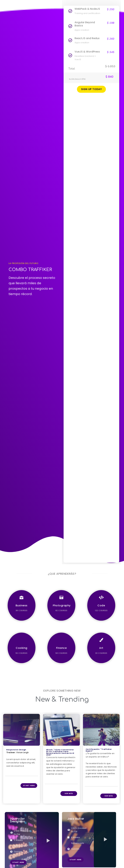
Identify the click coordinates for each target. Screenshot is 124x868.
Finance (61, 648)
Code (101, 605)
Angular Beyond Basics (85, 24)
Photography (62, 605)
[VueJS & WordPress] (70, 56)
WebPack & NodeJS (87, 9)
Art (101, 648)
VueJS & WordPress (87, 52)
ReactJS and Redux (87, 38)
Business (22, 605)
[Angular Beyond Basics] (70, 26)
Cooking (22, 648)
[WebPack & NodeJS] (70, 11)
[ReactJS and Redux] (70, 40)
